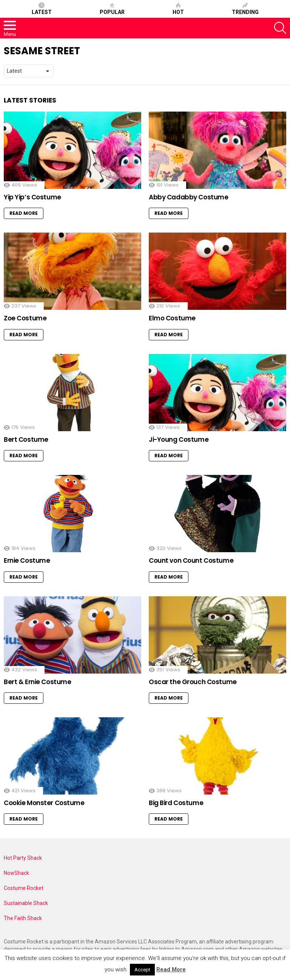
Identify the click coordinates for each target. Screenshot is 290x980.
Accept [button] (142, 970)
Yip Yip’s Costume (32, 197)
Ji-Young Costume (179, 439)
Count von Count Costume (191, 560)
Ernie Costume (27, 560)
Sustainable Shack (26, 903)
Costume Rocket (24, 888)
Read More (24, 213)
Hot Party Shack (23, 858)
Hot (178, 9)
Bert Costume (26, 439)
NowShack (16, 873)
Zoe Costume (25, 318)
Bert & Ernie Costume (38, 682)
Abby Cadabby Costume (189, 197)
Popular (112, 9)
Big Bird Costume (176, 803)
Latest (42, 9)
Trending (245, 9)
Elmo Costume (172, 318)
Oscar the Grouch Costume (193, 682)
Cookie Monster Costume (44, 803)
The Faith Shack (23, 918)
